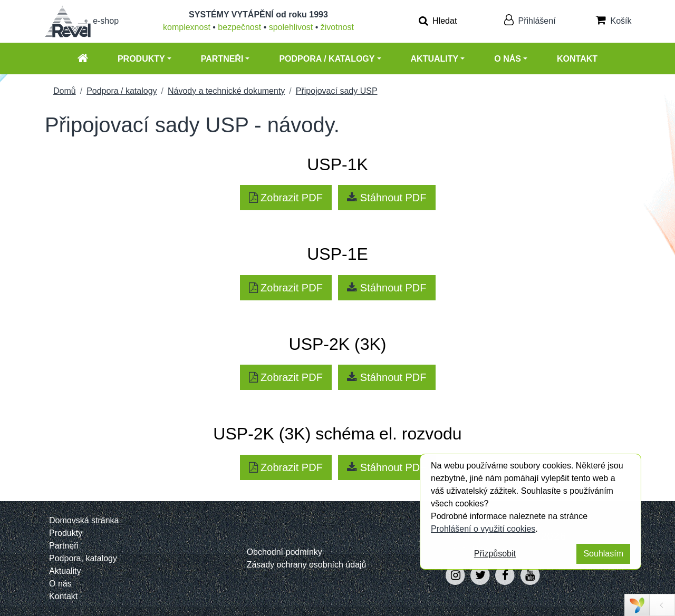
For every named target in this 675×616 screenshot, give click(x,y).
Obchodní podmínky (285, 552)
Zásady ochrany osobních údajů (307, 565)
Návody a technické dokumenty (226, 91)
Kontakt (577, 59)
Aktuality (435, 59)
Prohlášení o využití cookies (483, 529)
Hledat (438, 21)
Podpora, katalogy (83, 558)
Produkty (141, 59)
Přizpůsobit (495, 554)
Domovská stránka (84, 520)
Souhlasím (603, 554)
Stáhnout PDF (387, 198)
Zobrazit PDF (286, 198)
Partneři (222, 59)
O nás (508, 59)
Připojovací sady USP (337, 91)
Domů (65, 91)
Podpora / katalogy (327, 59)
